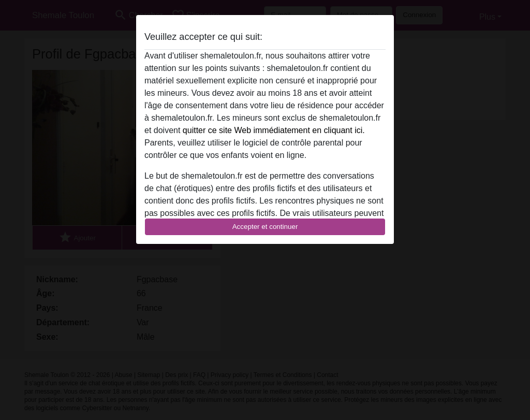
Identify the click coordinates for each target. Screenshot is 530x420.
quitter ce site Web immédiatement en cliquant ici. (274, 130)
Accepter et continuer (265, 227)
